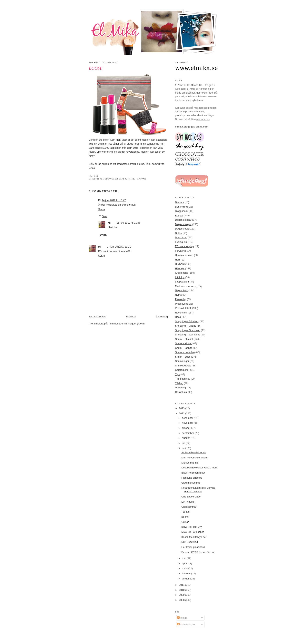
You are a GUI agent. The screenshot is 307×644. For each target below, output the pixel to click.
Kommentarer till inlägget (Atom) (126, 324)
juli (184, 443)
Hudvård (180, 264)
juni (184, 448)
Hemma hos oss (184, 255)
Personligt (181, 299)
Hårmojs (180, 268)
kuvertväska (133, 152)
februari (187, 573)
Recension (181, 313)
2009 (182, 595)
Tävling (179, 383)
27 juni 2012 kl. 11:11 (119, 247)
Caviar (185, 522)
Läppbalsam (182, 282)
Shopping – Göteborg (187, 321)
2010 (182, 590)
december (188, 418)
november (188, 423)
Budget (179, 215)
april (185, 563)
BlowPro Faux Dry (192, 527)
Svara (102, 209)
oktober (186, 428)
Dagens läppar (183, 220)
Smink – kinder (183, 343)
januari (186, 579)
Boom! (96, 68)
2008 (182, 600)
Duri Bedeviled (190, 542)
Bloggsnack (182, 211)
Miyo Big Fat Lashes (193, 532)
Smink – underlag (185, 352)
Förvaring (180, 251)
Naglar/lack (181, 290)
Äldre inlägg (163, 317)
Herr (178, 260)
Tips (177, 374)
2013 (182, 408)
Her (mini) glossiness (193, 547)
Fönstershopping (184, 246)
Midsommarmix (190, 463)
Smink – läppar (137, 179)
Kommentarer (186, 624)
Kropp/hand (182, 273)
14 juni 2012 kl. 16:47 (114, 200)
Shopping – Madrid (186, 326)
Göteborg (180, 89)
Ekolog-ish (181, 242)
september (188, 433)
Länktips (180, 277)
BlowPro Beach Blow (193, 473)
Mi (109, 223)
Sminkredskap (183, 366)
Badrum (179, 202)
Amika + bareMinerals (194, 452)
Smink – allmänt (184, 339)
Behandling (181, 207)
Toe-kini (186, 512)
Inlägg (182, 618)
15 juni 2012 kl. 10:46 (128, 223)
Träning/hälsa (183, 379)
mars (185, 568)
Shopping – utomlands (188, 335)
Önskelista (181, 392)
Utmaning (180, 388)
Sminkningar (182, 361)
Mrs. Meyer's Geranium (194, 458)
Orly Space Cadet (191, 497)
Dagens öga (182, 229)
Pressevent (181, 304)
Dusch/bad (181, 237)
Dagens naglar (183, 224)
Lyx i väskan (188, 502)
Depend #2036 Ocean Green (198, 552)
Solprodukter (182, 370)
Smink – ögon (183, 357)
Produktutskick (183, 308)
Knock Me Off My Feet (194, 537)
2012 (182, 413)
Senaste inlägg (97, 317)
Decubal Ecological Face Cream (199, 468)
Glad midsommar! (191, 483)
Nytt (177, 295)
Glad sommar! (189, 507)
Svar (105, 216)
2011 (182, 585)
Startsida (131, 317)
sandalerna (153, 144)
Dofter (178, 233)
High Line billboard (192, 478)
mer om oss (203, 119)
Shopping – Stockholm (188, 330)
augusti (186, 438)
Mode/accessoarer (114, 179)
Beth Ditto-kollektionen (140, 148)
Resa (178, 317)
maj (184, 558)
